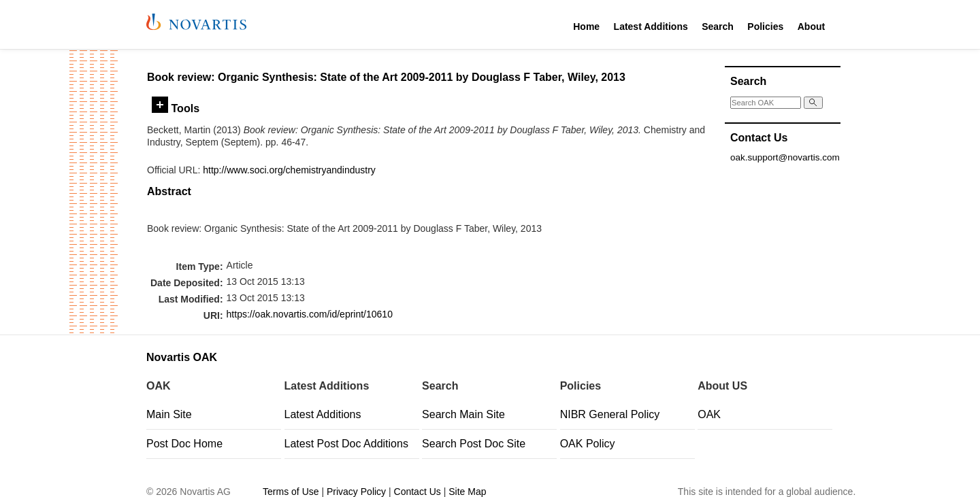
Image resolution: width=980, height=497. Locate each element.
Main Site (169, 414)
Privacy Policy (356, 492)
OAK (709, 414)
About (811, 27)
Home (586, 27)
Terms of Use (291, 492)
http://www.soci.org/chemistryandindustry (289, 170)
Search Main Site (463, 414)
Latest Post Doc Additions (346, 444)
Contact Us (418, 492)
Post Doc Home (184, 444)
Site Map (467, 492)
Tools (176, 108)
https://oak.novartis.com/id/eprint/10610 (310, 314)
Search (718, 27)
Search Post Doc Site (474, 444)
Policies (765, 27)
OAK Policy (588, 444)
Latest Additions (651, 27)
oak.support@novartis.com (785, 157)
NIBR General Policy (610, 414)
